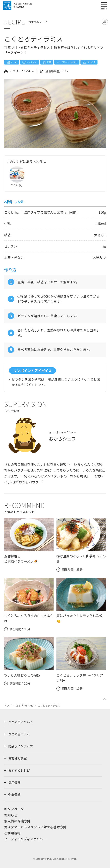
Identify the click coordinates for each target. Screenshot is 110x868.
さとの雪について (21, 722)
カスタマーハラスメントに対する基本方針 (35, 827)
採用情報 (14, 782)
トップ (8, 705)
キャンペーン (14, 809)
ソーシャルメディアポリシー (25, 839)
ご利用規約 (12, 833)
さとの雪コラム (19, 734)
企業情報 (14, 795)
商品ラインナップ (21, 746)
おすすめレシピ (25, 705)
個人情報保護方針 (17, 821)
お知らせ (11, 815)
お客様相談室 (17, 758)
